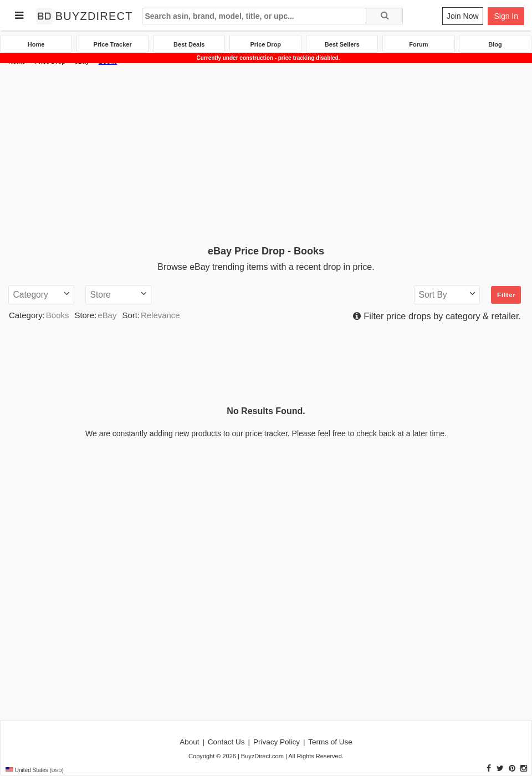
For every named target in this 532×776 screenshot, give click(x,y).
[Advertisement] (266, 154)
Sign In (506, 16)
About (189, 742)
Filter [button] (507, 295)
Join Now (463, 16)
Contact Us (226, 742)
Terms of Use (330, 742)
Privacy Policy (277, 742)
